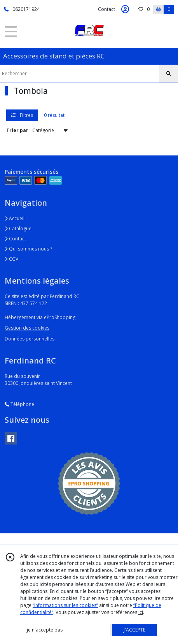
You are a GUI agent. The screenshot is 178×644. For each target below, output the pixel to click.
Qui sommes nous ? (28, 249)
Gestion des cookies (27, 328)
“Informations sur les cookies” (65, 605)
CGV (11, 259)
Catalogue (18, 228)
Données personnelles (30, 339)
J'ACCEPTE (134, 630)
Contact (106, 9)
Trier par (17, 130)
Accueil (15, 218)
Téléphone (19, 404)
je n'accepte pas (45, 630)
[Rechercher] (169, 74)
